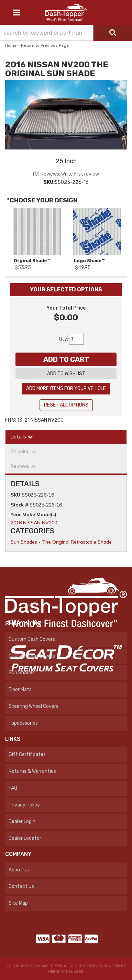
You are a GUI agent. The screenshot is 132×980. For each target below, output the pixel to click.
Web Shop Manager (66, 972)
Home (11, 45)
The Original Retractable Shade (77, 542)
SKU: (49, 182)
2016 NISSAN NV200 (34, 523)
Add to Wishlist (66, 374)
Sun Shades (24, 542)
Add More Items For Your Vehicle (66, 388)
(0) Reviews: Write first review (66, 174)
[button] (66, 33)
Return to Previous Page (45, 45)
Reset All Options (66, 405)
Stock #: (20, 505)
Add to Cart (66, 359)
